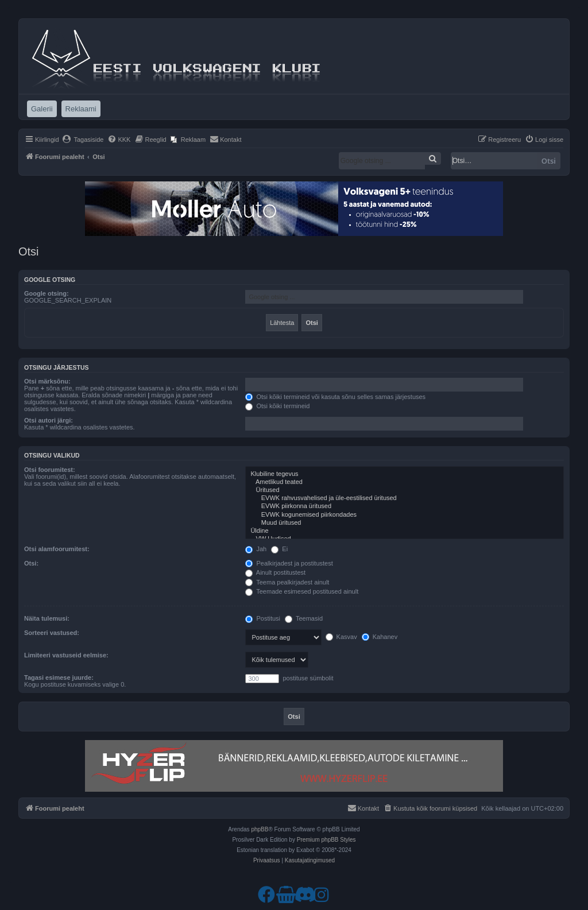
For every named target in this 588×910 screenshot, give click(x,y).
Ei (279, 549)
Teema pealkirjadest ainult (287, 582)
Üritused (405, 490)
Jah (256, 549)
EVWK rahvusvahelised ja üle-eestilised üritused (405, 498)
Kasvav (341, 637)
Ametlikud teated (405, 482)
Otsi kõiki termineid (277, 406)
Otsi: (31, 563)
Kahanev (380, 637)
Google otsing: (47, 293)
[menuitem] (83, 140)
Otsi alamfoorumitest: (57, 549)
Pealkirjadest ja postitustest (289, 563)
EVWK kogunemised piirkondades (405, 515)
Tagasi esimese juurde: (59, 677)
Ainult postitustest (275, 572)
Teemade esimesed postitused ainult (302, 591)
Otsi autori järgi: (49, 420)
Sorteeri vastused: (52, 633)
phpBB (260, 829)
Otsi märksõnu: (47, 381)
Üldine (405, 531)
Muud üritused (405, 523)
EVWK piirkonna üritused (405, 506)
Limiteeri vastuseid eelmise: (66, 655)
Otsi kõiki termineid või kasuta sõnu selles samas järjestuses (335, 397)
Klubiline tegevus (405, 474)
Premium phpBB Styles (326, 840)
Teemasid (304, 618)
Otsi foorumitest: (50, 470)
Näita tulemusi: (47, 618)
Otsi (549, 161)
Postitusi (263, 618)
